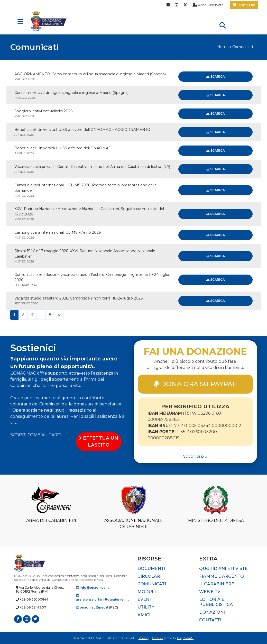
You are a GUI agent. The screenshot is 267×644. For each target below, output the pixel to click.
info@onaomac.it (92, 588)
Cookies (158, 638)
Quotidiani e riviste (223, 569)
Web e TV (210, 592)
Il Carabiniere (217, 584)
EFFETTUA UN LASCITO (99, 442)
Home (223, 47)
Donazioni (212, 612)
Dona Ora (244, 5)
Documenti (151, 569)
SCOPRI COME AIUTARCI (36, 435)
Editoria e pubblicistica (216, 602)
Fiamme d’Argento (222, 576)
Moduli (147, 592)
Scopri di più (195, 456)
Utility (146, 607)
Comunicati (152, 584)
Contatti (210, 620)
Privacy (144, 638)
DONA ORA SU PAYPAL (195, 384)
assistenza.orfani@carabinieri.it (102, 598)
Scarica (216, 76)
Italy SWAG (185, 638)
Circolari (149, 576)
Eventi (145, 599)
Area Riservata (208, 5)
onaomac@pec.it (92, 607)
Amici (144, 615)
